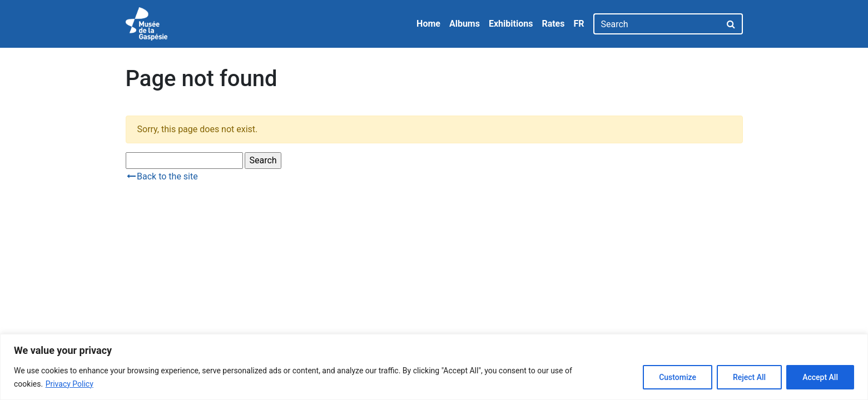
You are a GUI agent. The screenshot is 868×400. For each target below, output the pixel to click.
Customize (678, 377)
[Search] (657, 24)
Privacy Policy (70, 384)
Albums (465, 24)
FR (579, 24)
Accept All (820, 377)
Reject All (749, 377)
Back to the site (162, 176)
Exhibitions (511, 24)
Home (428, 24)
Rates (553, 24)
